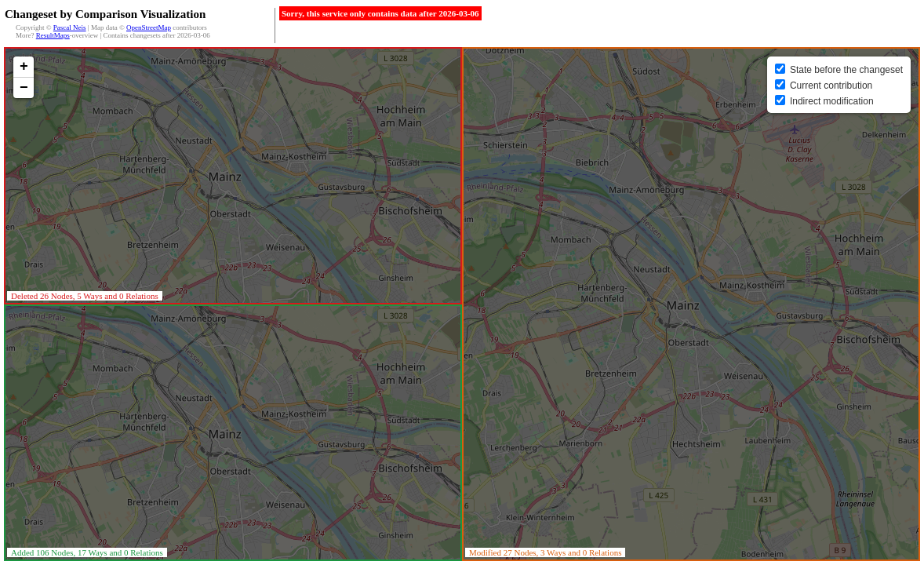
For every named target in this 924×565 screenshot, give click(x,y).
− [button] (24, 88)
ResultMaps (53, 35)
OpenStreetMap (149, 27)
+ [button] (24, 67)
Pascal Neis (70, 27)
